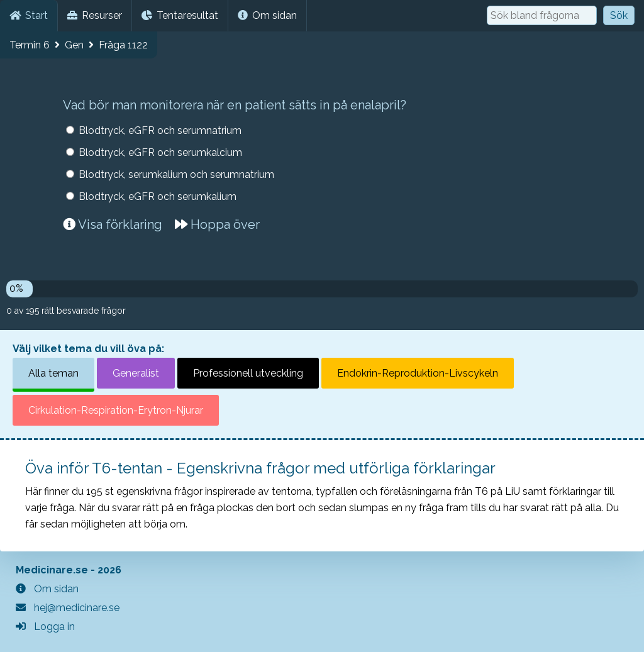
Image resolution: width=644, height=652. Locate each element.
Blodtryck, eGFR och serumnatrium (160, 130)
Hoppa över (217, 224)
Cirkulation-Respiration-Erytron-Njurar (116, 410)
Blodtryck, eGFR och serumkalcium (160, 152)
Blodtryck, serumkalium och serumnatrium (176, 174)
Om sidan (267, 15)
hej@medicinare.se (68, 608)
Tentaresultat (180, 15)
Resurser (95, 15)
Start (29, 15)
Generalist (136, 373)
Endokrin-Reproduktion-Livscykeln (418, 373)
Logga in (45, 627)
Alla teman (53, 373)
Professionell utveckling (248, 373)
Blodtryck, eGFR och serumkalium (158, 196)
